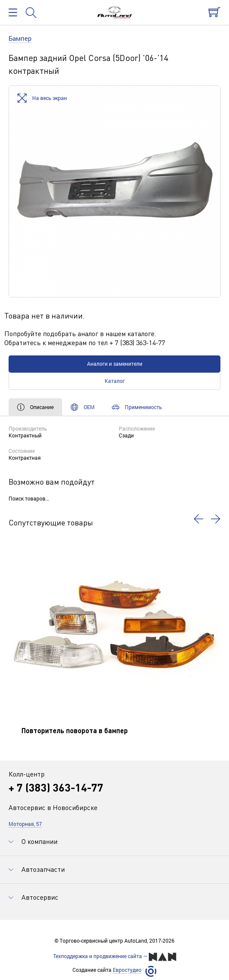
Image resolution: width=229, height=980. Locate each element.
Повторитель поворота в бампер (75, 730)
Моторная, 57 (25, 824)
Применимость (137, 407)
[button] (199, 519)
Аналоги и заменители (115, 364)
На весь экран (42, 99)
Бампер (20, 38)
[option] (114, 191)
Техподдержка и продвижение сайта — (115, 957)
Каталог (115, 381)
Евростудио (127, 970)
